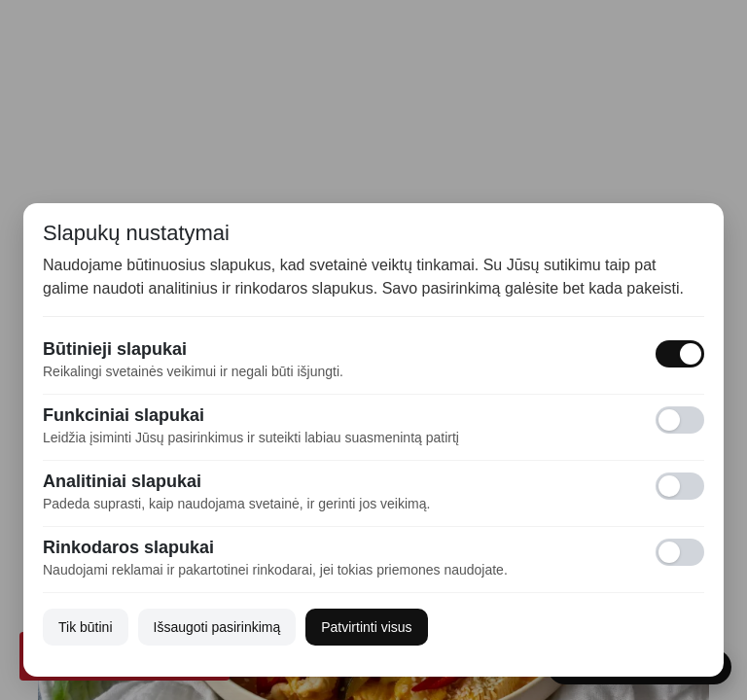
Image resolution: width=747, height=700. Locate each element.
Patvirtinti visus (366, 627)
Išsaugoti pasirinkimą (217, 627)
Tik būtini (86, 627)
